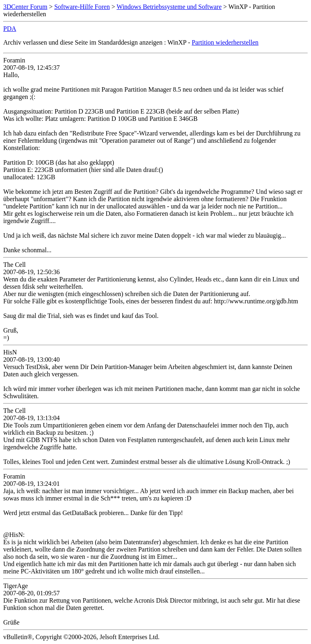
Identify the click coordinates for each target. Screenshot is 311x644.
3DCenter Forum (25, 7)
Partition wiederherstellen (225, 42)
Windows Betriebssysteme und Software (169, 7)
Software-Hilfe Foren (82, 7)
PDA (10, 29)
